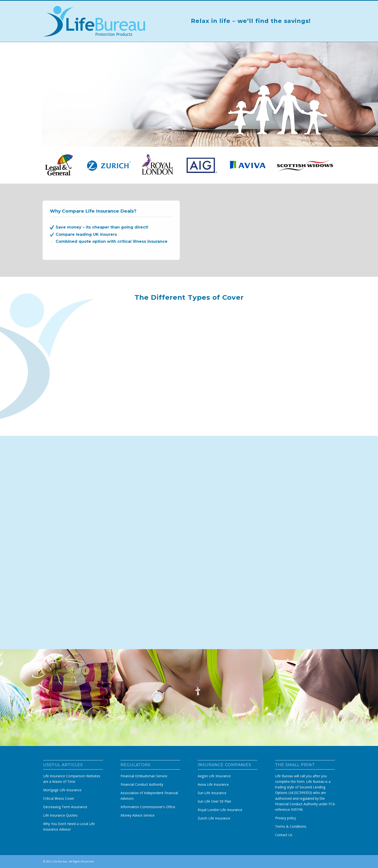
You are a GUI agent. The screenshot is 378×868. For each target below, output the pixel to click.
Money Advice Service (138, 815)
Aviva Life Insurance (213, 784)
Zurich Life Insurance (214, 818)
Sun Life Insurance (212, 793)
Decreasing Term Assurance (65, 807)
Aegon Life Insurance (214, 776)
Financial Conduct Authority (142, 784)
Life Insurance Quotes (60, 815)
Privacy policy (286, 818)
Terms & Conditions (291, 826)
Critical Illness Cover (59, 798)
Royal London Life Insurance (220, 810)
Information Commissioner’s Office (148, 807)
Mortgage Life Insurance (62, 790)
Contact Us (284, 835)
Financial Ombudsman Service (144, 776)
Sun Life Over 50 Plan (214, 801)
